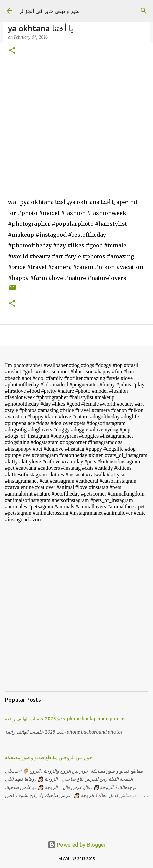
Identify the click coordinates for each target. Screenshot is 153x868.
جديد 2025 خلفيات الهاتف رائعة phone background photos (65, 719)
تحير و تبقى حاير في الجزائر (49, 11)
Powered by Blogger (77, 845)
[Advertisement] (76, 610)
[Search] (144, 11)
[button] (12, 51)
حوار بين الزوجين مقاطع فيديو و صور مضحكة (49, 757)
